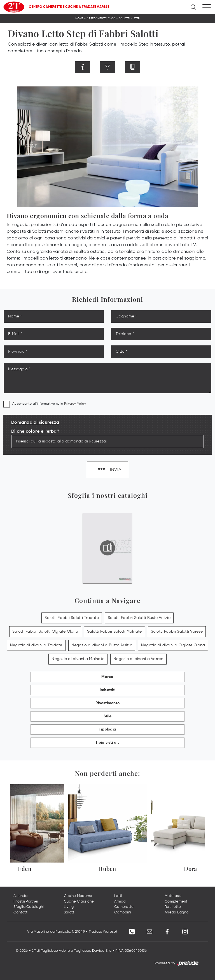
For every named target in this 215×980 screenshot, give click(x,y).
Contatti (21, 912)
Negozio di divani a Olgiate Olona (173, 646)
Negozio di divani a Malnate (78, 659)
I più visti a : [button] (107, 743)
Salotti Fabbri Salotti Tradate (72, 618)
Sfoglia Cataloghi (29, 907)
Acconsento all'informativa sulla (49, 404)
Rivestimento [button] (107, 703)
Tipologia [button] (107, 730)
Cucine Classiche (79, 902)
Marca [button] (107, 677)
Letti (118, 896)
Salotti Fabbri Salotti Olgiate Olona (45, 632)
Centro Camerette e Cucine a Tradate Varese (69, 7)
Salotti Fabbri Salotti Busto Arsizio (139, 618)
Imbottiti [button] (107, 690)
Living (69, 907)
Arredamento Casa (101, 18)
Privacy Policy (75, 404)
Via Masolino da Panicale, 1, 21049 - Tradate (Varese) (71, 932)
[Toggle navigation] (207, 7)
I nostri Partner (26, 902)
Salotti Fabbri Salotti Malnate (114, 632)
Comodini (123, 912)
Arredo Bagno (177, 912)
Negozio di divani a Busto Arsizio (102, 646)
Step (137, 18)
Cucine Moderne (78, 896)
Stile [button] (107, 717)
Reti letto (173, 907)
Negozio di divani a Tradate (36, 646)
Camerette (124, 907)
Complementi (177, 902)
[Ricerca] (194, 7)
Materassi (173, 896)
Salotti (124, 18)
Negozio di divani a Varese (138, 659)
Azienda (20, 896)
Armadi (120, 902)
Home (79, 18)
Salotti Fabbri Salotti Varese (177, 632)
